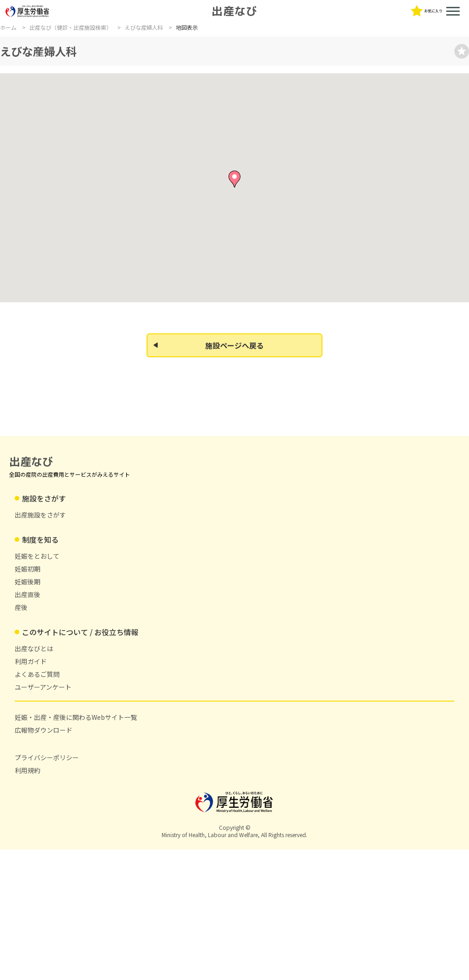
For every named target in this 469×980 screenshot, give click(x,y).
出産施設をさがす (113, 738)
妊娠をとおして (198, 738)
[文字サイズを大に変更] (296, 31)
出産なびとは (150, 67)
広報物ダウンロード (199, 861)
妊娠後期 (188, 764)
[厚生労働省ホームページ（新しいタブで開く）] (28, 27)
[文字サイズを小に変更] (265, 31)
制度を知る (63, 67)
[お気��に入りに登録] (419, 131)
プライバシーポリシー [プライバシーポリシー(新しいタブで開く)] (350, 848)
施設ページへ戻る (208, 573)
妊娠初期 (188, 751)
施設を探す (16, 67)
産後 (182, 789)
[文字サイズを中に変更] (281, 31)
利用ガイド (196, 67)
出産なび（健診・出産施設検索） (71, 104)
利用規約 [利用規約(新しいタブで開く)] (331, 861)
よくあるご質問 (245, 67)
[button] (234, 334)
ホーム (8, 104)
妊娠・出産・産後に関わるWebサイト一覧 (408, 67)
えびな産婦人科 (144, 104)
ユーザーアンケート (307, 67)
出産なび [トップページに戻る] (102, 17)
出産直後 (188, 777)
